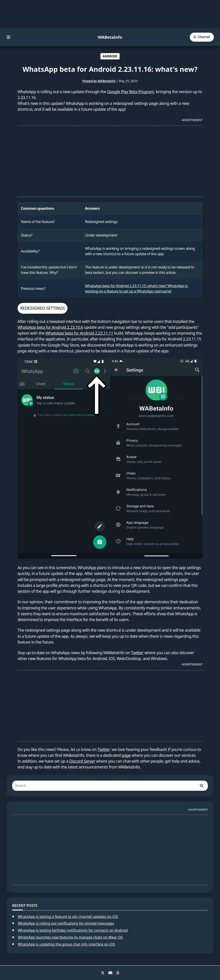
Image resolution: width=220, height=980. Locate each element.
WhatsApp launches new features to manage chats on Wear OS (70, 937)
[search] (201, 786)
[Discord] (110, 973)
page (126, 755)
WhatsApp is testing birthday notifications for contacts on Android (73, 930)
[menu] (9, 37)
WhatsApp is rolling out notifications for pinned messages (66, 923)
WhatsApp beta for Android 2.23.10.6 (50, 327)
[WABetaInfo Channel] (202, 37)
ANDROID (110, 56)
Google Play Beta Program (131, 92)
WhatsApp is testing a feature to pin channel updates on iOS (68, 917)
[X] (103, 973)
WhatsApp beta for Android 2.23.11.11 (79, 333)
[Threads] (118, 973)
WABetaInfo (110, 37)
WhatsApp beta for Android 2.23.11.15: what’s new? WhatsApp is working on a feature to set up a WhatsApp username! (137, 288)
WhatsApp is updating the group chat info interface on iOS (66, 944)
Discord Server (82, 761)
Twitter (137, 653)
